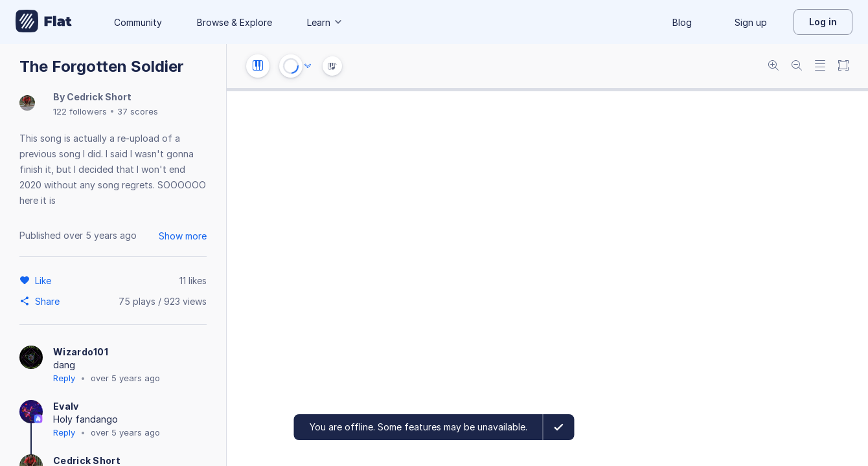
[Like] (45, 280)
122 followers (80, 111)
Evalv (66, 406)
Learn (325, 22)
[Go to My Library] (44, 22)
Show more (183, 236)
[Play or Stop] (291, 66)
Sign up (751, 22)
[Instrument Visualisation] (332, 66)
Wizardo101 (81, 352)
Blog (682, 22)
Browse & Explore (234, 22)
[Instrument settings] (258, 66)
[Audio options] (308, 66)
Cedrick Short (99, 97)
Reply (64, 378)
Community (138, 22)
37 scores (138, 111)
